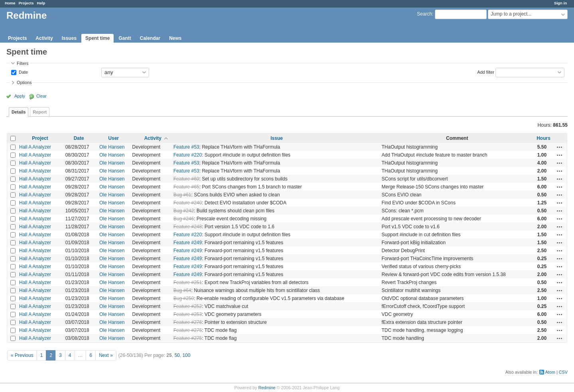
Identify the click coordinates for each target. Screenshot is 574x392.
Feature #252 (188, 306)
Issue (277, 138)
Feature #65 (186, 187)
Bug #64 (182, 290)
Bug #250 (184, 298)
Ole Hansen (112, 147)
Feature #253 (188, 314)
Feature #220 (188, 155)
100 (187, 355)
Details (19, 112)
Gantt (125, 38)
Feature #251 (188, 282)
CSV (563, 372)
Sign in (560, 3)
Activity (44, 38)
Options (24, 82)
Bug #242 (184, 211)
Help (41, 3)
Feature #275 (188, 330)
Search (425, 14)
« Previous (22, 355)
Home (10, 3)
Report (40, 112)
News (175, 38)
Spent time (97, 38)
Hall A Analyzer (35, 147)
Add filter (486, 72)
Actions (560, 147)
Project (40, 138)
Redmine (267, 388)
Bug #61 (182, 195)
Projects (26, 3)
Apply (20, 96)
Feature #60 (186, 179)
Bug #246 (184, 219)
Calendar (150, 38)
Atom (550, 372)
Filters (23, 63)
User (114, 138)
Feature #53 (186, 147)
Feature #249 (188, 243)
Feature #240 (188, 203)
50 (177, 355)
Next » (106, 355)
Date (23, 72)
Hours (544, 138)
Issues (69, 38)
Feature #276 (188, 322)
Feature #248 (188, 227)
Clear (41, 96)
